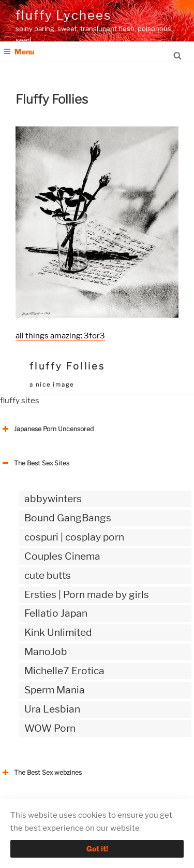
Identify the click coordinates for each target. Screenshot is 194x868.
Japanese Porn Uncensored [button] (47, 429)
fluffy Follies (67, 366)
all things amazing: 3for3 (60, 336)
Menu (19, 52)
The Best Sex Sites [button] (35, 463)
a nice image (52, 385)
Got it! (97, 849)
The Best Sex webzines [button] (41, 773)
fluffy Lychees (63, 15)
